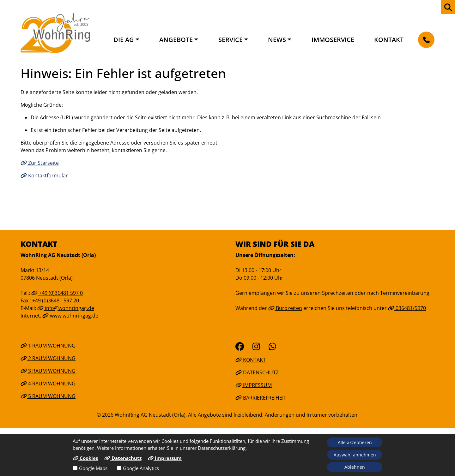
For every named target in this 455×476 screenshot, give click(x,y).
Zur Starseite (40, 163)
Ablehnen (355, 467)
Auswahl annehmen (355, 455)
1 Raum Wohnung (48, 346)
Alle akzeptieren (355, 442)
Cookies (85, 458)
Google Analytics (141, 468)
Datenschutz (257, 372)
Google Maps (93, 468)
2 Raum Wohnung (48, 358)
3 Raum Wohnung (48, 371)
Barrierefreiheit (261, 398)
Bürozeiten (285, 308)
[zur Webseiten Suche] (448, 7)
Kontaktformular (44, 176)
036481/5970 (407, 308)
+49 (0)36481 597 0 (57, 293)
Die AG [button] (124, 40)
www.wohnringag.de (70, 316)
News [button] (277, 40)
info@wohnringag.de (66, 308)
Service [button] (231, 40)
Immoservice (333, 40)
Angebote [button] (176, 40)
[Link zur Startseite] (55, 33)
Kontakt (389, 40)
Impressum (254, 385)
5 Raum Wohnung (48, 396)
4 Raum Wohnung (48, 384)
